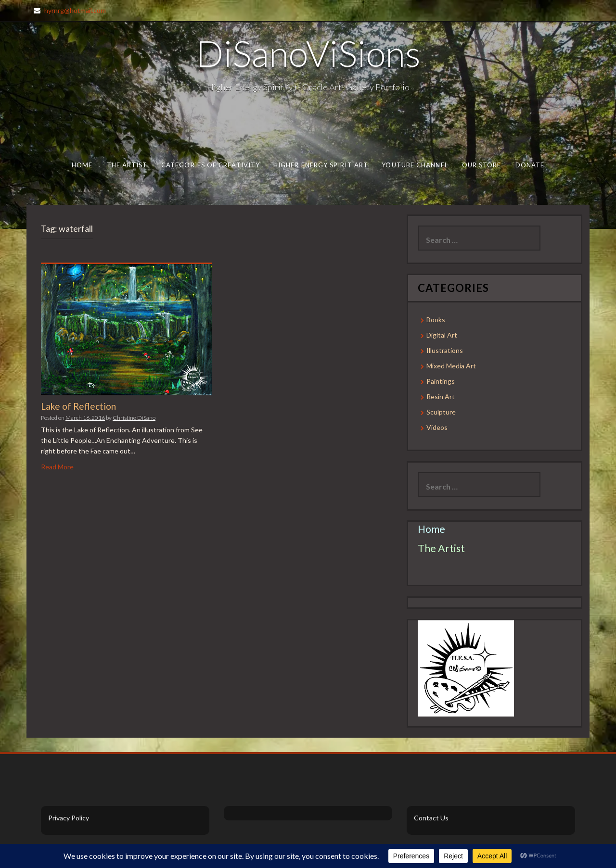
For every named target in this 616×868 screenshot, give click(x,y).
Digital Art (442, 335)
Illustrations (445, 350)
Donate (530, 165)
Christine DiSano (134, 418)
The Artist (127, 165)
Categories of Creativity (211, 165)
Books (436, 320)
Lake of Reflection (78, 406)
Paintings (441, 381)
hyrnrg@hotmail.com (75, 10)
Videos (437, 427)
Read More (57, 467)
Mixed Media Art (451, 366)
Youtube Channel (415, 165)
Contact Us (431, 818)
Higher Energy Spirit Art (321, 165)
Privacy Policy (69, 818)
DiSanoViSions (308, 53)
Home (82, 165)
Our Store (482, 165)
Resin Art (441, 396)
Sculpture (441, 412)
